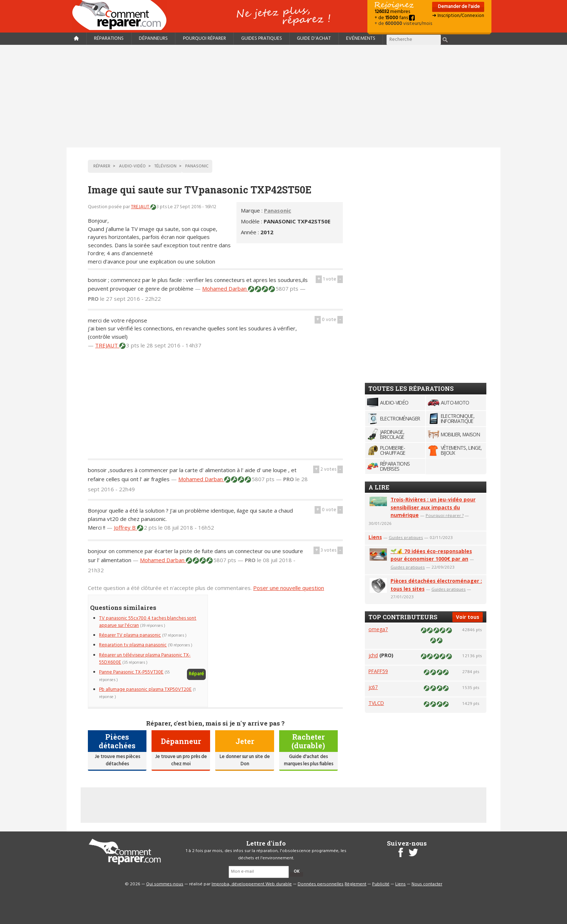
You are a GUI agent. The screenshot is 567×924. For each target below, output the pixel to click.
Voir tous (468, 617)
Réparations (109, 38)
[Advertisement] (283, 96)
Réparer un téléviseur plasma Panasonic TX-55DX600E (145, 659)
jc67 (373, 687)
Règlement (355, 884)
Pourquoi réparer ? (445, 515)
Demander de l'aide (458, 7)
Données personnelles (321, 884)
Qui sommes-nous (165, 884)
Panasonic (278, 210)
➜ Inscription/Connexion (458, 16)
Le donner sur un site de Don (245, 760)
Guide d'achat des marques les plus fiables (308, 760)
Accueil (122, 15)
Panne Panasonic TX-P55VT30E (131, 672)
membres (392, 12)
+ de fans (395, 18)
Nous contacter (427, 884)
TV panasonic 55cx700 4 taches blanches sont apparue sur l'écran (148, 622)
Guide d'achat (314, 38)
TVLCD (376, 703)
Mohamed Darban (225, 288)
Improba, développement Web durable (252, 884)
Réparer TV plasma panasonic (130, 635)
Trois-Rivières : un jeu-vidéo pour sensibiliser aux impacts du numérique (433, 507)
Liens (375, 537)
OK (297, 872)
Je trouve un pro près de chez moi (181, 760)
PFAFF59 (378, 671)
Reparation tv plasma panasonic (133, 645)
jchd (373, 655)
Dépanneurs (153, 38)
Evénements (361, 38)
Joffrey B (125, 527)
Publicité (381, 884)
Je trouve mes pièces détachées (117, 760)
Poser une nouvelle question (289, 588)
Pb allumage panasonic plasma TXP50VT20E (145, 690)
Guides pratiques (262, 38)
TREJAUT (141, 207)
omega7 (378, 629)
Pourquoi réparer (204, 38)
